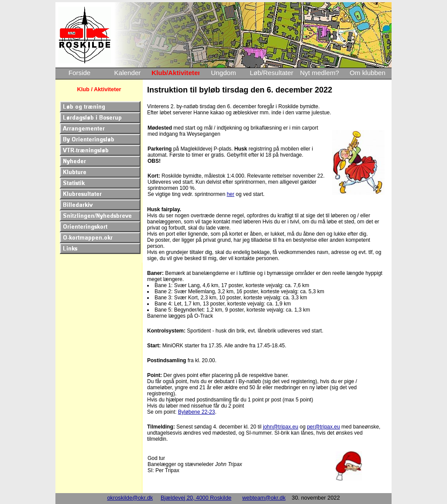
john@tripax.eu (280, 427)
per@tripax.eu (323, 427)
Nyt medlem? (319, 73)
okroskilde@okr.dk (130, 498)
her (230, 194)
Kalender (128, 73)
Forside (80, 73)
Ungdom (223, 73)
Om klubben (368, 73)
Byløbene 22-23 (197, 412)
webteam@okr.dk (264, 498)
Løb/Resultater (272, 73)
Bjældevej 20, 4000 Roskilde (196, 498)
